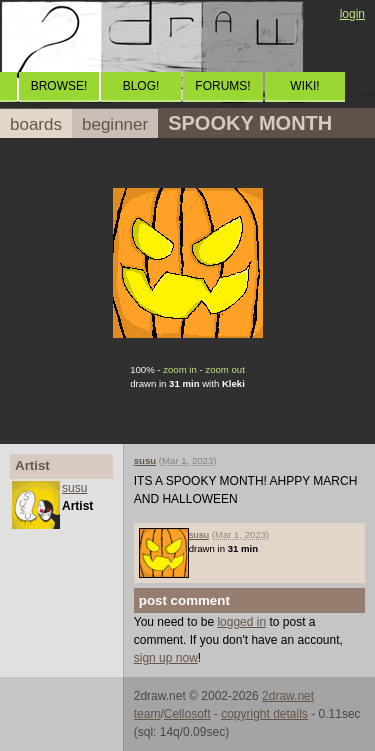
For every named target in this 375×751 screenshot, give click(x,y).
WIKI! (304, 86)
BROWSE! (59, 86)
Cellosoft (187, 714)
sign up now (166, 658)
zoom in (180, 369)
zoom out (224, 369)
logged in (241, 622)
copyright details (264, 714)
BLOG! (141, 86)
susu (74, 488)
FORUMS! (222, 86)
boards (36, 124)
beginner (115, 124)
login (352, 14)
